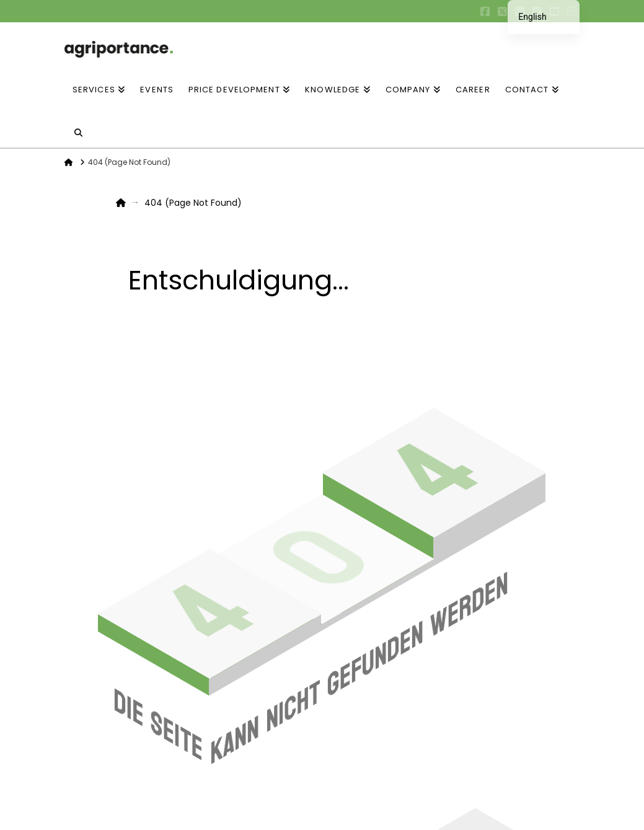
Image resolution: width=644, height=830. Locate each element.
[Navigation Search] (79, 126)
